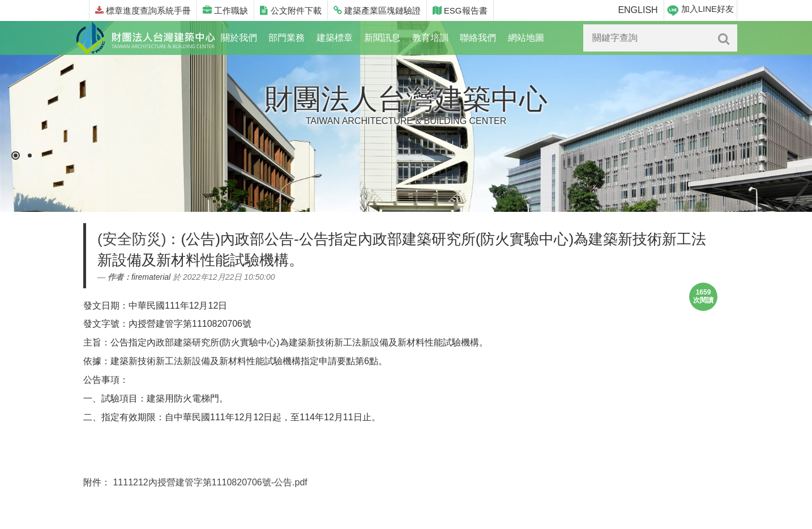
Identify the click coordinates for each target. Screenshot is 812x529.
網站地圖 (526, 38)
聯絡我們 (478, 38)
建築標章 (335, 38)
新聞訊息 (382, 38)
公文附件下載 (290, 10)
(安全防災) (132, 239)
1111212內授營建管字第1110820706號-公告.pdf (210, 482)
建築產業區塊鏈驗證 (377, 10)
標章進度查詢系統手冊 (143, 10)
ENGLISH (638, 10)
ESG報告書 (460, 10)
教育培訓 (430, 38)
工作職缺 (225, 10)
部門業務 (287, 38)
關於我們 (239, 38)
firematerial (151, 277)
